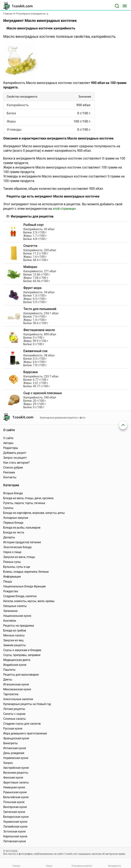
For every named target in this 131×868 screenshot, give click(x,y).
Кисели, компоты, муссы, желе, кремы (29, 601)
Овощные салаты (15, 606)
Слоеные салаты (15, 719)
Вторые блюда (13, 493)
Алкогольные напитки (18, 699)
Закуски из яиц (13, 640)
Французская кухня (16, 738)
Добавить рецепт (15, 453)
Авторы (8, 443)
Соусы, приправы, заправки (22, 655)
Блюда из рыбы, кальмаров (22, 528)
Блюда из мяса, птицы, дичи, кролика (28, 498)
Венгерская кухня (15, 807)
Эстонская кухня (14, 831)
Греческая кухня (14, 812)
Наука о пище (12, 552)
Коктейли (10, 621)
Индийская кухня (15, 665)
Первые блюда (13, 523)
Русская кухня (13, 729)
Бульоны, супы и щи (17, 567)
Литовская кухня (15, 841)
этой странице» (64, 209)
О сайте (8, 438)
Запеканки (10, 611)
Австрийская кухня (16, 768)
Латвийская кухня (15, 827)
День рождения (14, 753)
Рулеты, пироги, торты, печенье (24, 503)
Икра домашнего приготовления (25, 733)
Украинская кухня (15, 822)
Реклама (9, 472)
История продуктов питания (22, 542)
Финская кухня (13, 778)
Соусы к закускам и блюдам (22, 650)
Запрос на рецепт (15, 458)
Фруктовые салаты (16, 782)
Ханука (8, 763)
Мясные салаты (14, 635)
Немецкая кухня (14, 787)
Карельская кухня (15, 836)
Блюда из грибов (15, 630)
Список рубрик (13, 467)
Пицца (8, 581)
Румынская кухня (15, 792)
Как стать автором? (16, 463)
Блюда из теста (14, 532)
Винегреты (10, 743)
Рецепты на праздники (19, 626)
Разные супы (12, 562)
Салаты (8, 508)
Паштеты (9, 670)
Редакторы (11, 448)
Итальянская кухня (16, 684)
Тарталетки (11, 694)
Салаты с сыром (14, 714)
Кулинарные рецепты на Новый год (27, 704)
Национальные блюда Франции (25, 586)
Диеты (8, 679)
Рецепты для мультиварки (21, 675)
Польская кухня (14, 802)
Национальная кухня (17, 616)
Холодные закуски (16, 518)
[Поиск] (117, 6)
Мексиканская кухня (17, 689)
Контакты (10, 477)
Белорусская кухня (16, 817)
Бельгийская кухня (16, 797)
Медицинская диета (17, 660)
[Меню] (125, 6)
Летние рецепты (14, 709)
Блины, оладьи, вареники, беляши (26, 572)
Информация (12, 577)
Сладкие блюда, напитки (20, 596)
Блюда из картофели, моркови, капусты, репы (34, 513)
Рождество (11, 591)
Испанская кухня (15, 748)
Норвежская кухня (16, 758)
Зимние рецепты (15, 645)
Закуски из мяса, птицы (19, 557)
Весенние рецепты (16, 773)
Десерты (9, 537)
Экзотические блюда (17, 547)
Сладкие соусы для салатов (22, 724)
